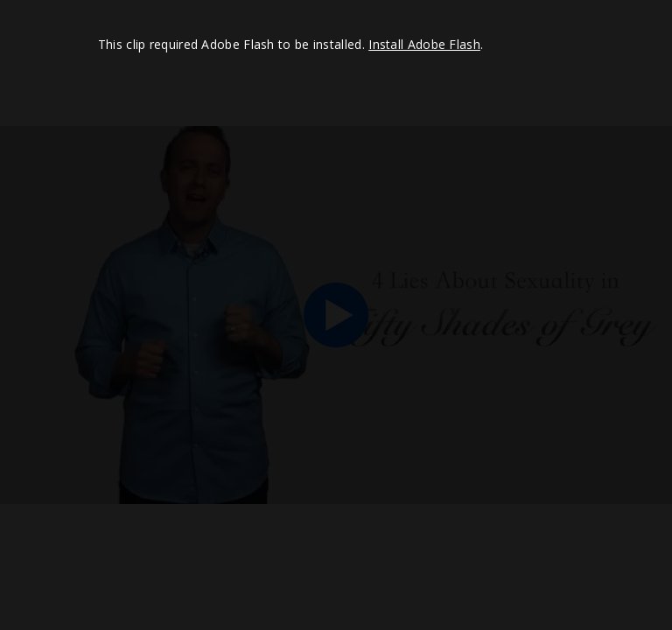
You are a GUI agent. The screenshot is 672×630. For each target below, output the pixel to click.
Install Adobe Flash (424, 44)
